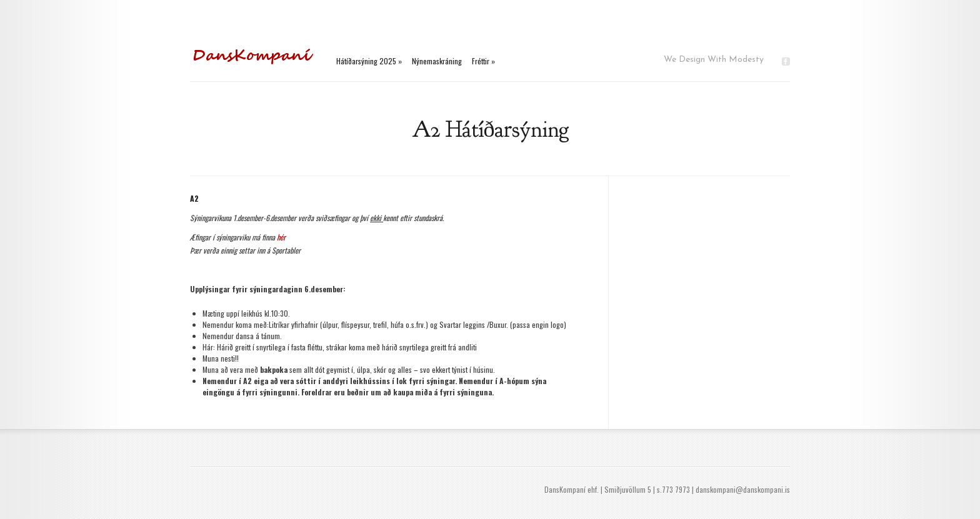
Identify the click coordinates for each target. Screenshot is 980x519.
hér (281, 237)
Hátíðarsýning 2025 (369, 61)
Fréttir (483, 61)
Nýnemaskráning (437, 61)
